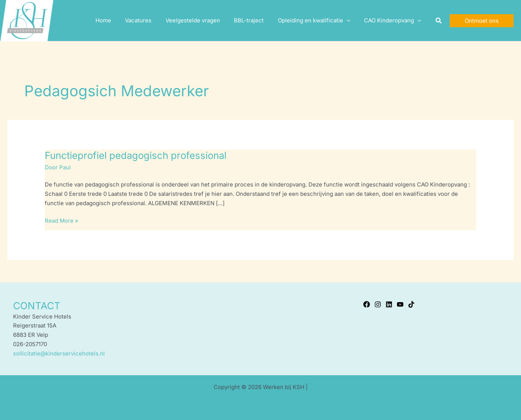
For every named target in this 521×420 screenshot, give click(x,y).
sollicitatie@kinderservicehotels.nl (59, 353)
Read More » (62, 220)
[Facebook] (367, 304)
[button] (439, 21)
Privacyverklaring (292, 400)
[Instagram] (378, 304)
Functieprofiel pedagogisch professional (137, 155)
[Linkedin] (389, 304)
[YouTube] (400, 304)
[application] (351, 21)
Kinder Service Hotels (235, 400)
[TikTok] (411, 304)
